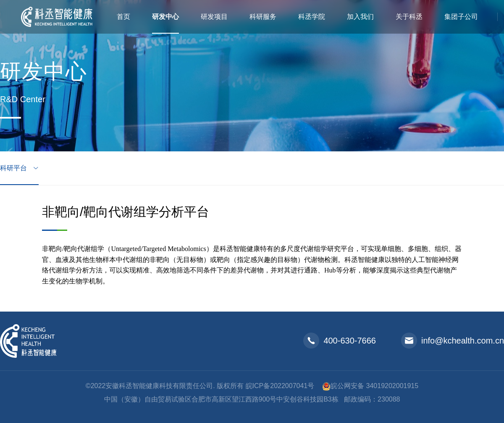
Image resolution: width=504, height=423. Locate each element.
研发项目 (214, 17)
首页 (123, 17)
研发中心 (165, 17)
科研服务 (263, 17)
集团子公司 (461, 17)
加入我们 (360, 17)
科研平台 (14, 168)
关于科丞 (409, 17)
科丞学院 (312, 17)
